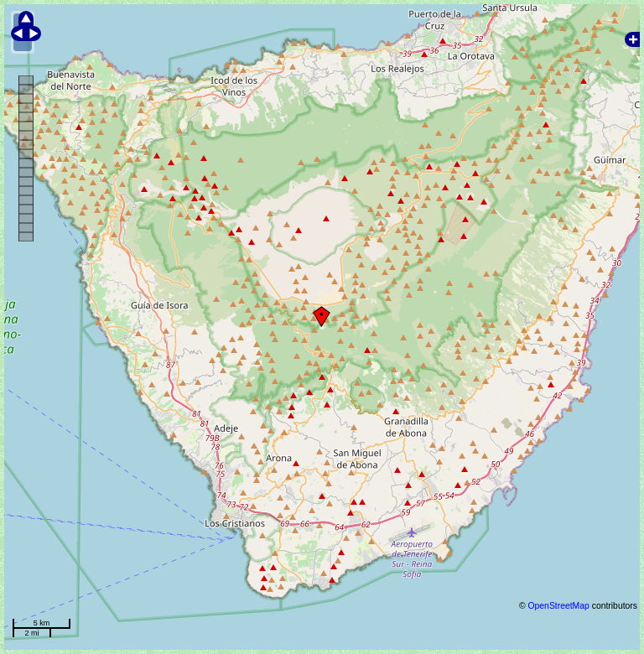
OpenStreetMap (558, 606)
